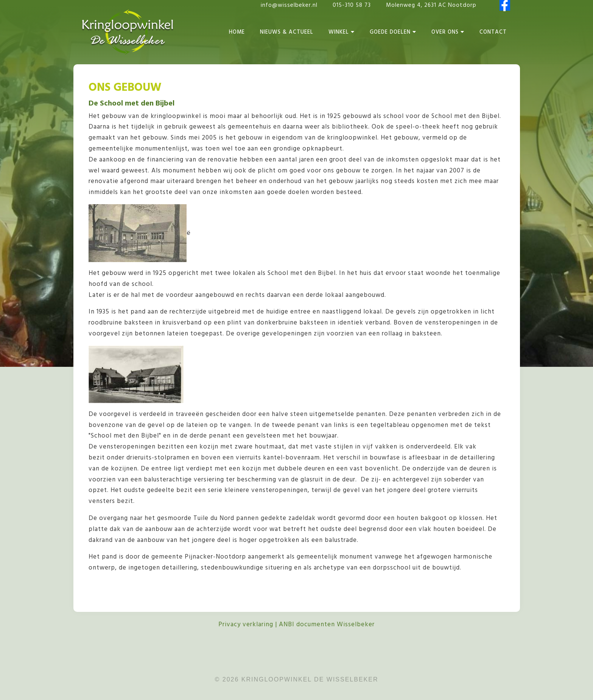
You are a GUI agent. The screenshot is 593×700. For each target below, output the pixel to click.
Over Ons (448, 32)
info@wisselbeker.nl (289, 5)
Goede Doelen (393, 32)
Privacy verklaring (246, 625)
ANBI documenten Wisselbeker (327, 625)
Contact (493, 32)
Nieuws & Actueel (287, 32)
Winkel (342, 32)
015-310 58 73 (353, 5)
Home (237, 32)
